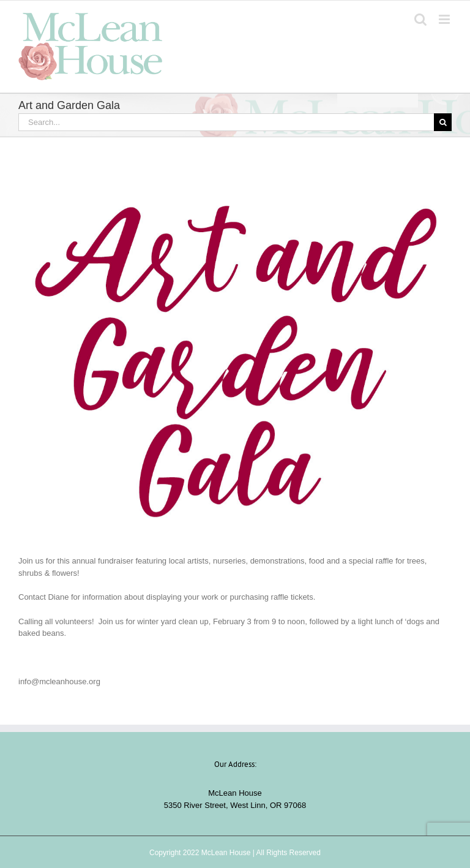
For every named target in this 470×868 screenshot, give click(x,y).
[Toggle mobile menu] (445, 19)
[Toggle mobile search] (420, 19)
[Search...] (226, 122)
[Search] (443, 122)
